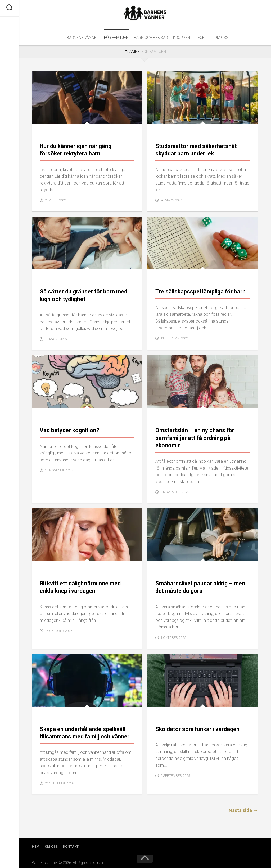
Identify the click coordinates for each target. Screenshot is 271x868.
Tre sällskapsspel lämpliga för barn (199, 291)
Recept (202, 38)
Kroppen (182, 38)
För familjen (116, 38)
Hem (36, 844)
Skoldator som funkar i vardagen (197, 727)
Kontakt (71, 844)
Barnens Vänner (83, 38)
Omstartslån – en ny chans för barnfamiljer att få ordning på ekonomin (194, 436)
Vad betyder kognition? (69, 429)
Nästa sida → (243, 807)
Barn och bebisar (151, 38)
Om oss (221, 38)
